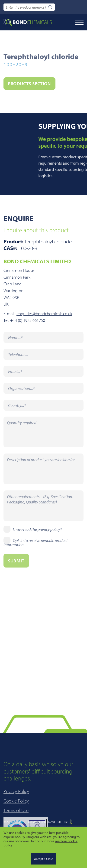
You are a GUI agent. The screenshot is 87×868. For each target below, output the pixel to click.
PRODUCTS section (29, 83)
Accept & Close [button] (44, 859)
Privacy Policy (16, 815)
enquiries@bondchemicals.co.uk (44, 314)
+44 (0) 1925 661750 (28, 320)
